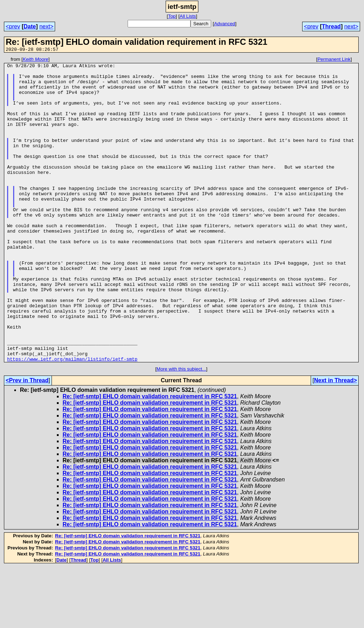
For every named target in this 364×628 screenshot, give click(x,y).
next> (47, 26)
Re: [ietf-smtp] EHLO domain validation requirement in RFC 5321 (150, 457)
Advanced (224, 24)
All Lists (188, 16)
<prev (13, 26)
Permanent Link (334, 60)
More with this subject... (181, 430)
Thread (331, 26)
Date (30, 26)
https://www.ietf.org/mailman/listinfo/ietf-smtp (72, 420)
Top (172, 16)
